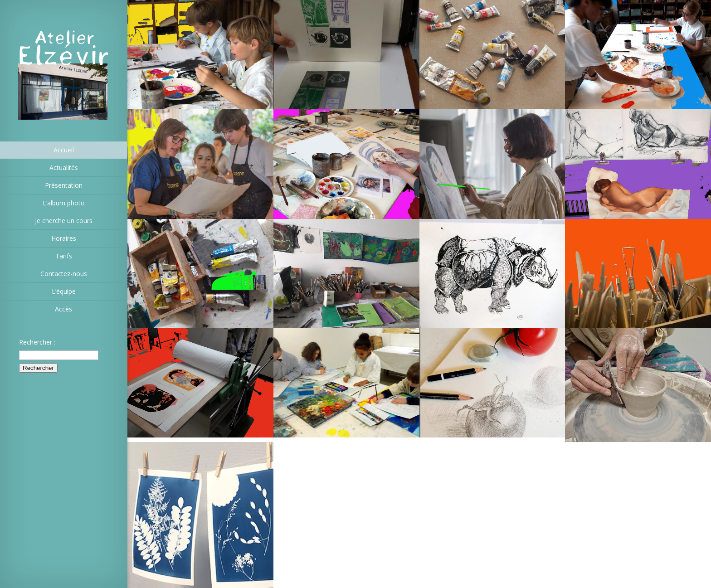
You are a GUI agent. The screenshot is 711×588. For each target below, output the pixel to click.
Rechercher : (37, 342)
